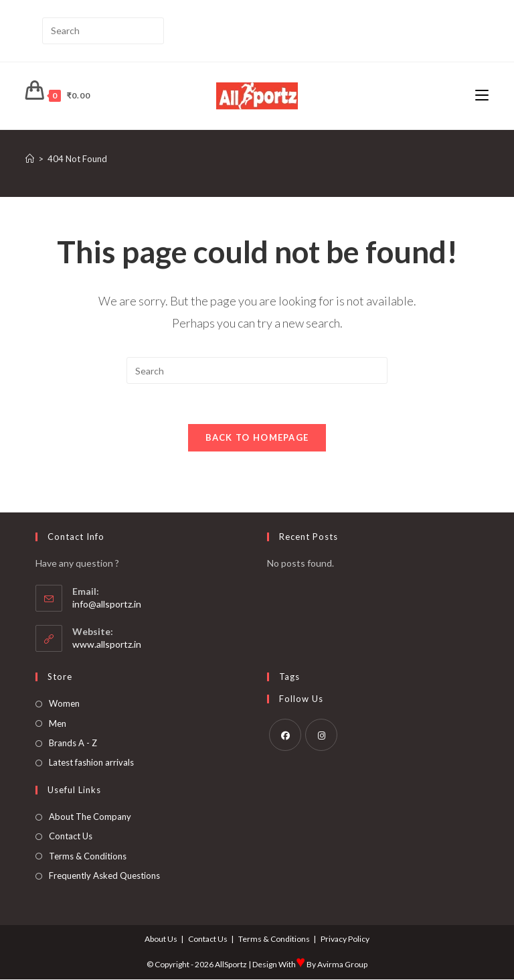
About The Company (90, 817)
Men (58, 724)
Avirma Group (342, 965)
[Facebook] (285, 736)
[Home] (30, 159)
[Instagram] (321, 736)
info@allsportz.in (107, 605)
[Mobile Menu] (482, 95)
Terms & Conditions (88, 856)
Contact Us (71, 837)
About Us (161, 939)
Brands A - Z (73, 744)
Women (64, 704)
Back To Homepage (257, 438)
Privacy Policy (345, 939)
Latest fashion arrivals (91, 763)
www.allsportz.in (107, 645)
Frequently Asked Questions (104, 876)
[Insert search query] (103, 31)
